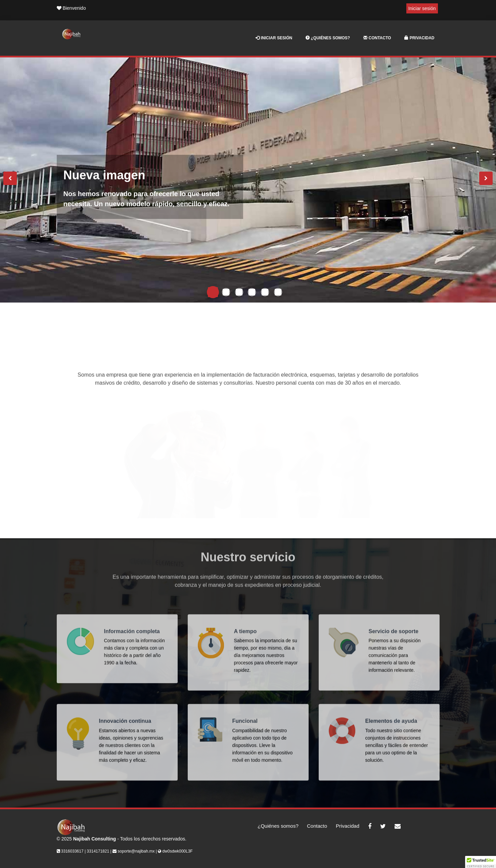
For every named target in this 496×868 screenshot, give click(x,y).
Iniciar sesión (422, 8)
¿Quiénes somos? (328, 38)
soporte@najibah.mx (136, 851)
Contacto (377, 38)
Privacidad (419, 38)
